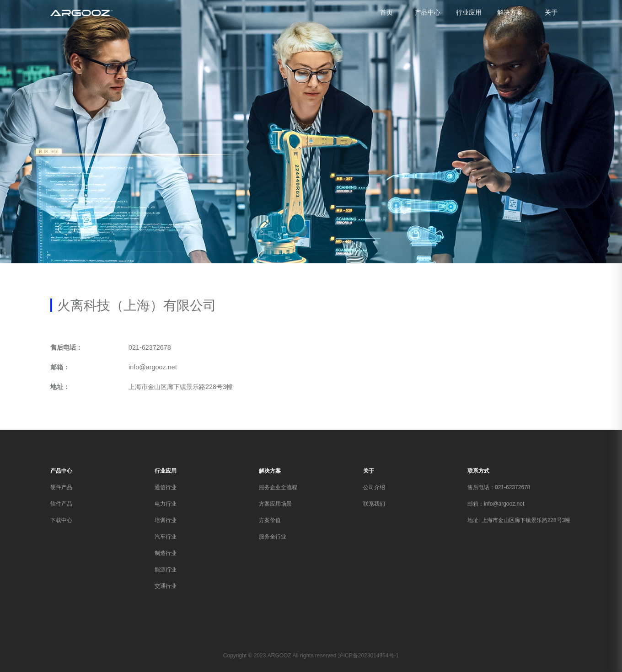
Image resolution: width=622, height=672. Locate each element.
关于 (551, 12)
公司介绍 (374, 487)
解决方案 (510, 12)
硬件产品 (61, 487)
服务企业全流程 (278, 487)
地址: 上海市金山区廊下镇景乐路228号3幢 (519, 520)
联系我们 (374, 504)
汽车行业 (166, 537)
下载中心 (61, 520)
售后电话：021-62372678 (499, 487)
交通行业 (166, 586)
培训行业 (166, 520)
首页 (386, 12)
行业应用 (469, 12)
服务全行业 (273, 537)
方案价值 (270, 520)
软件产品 (61, 504)
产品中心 (428, 12)
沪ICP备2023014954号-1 (368, 656)
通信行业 (166, 487)
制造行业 (166, 553)
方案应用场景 (275, 504)
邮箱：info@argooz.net (496, 504)
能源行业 (166, 570)
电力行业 (166, 504)
